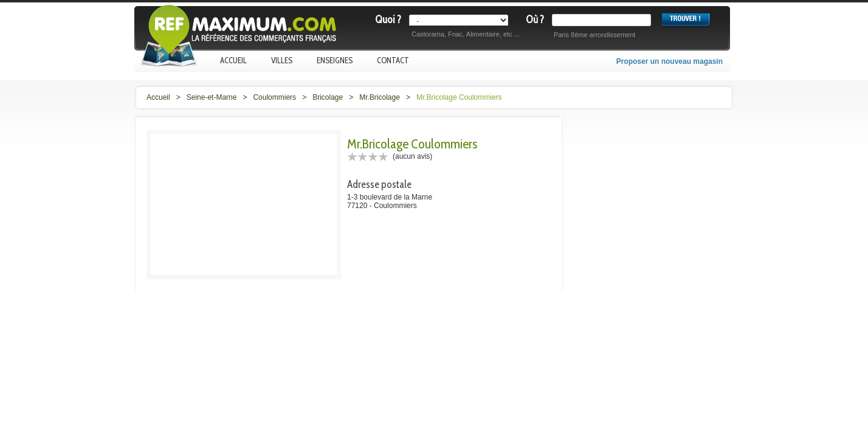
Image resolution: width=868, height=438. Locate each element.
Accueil (233, 60)
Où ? (535, 19)
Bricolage (328, 97)
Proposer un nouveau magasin (670, 61)
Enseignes (335, 60)
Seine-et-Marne (212, 97)
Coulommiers (274, 97)
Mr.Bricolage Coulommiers (459, 97)
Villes (282, 60)
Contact (393, 60)
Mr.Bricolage (380, 97)
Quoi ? (388, 19)
